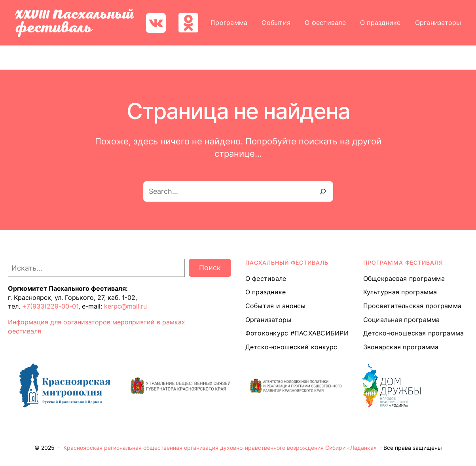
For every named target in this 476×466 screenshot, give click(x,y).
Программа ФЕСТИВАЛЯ (403, 262)
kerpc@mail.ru (125, 306)
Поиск (210, 268)
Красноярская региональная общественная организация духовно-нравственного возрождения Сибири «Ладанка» (220, 448)
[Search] (323, 191)
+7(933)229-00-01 (50, 306)
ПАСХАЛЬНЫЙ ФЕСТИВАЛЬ (287, 262)
